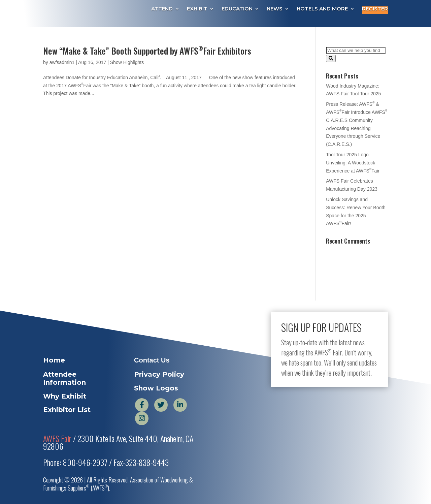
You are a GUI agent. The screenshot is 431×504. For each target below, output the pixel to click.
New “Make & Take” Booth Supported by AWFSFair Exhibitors (147, 51)
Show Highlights (127, 62)
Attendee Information (64, 378)
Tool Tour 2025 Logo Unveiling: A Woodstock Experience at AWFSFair (353, 163)
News (275, 9)
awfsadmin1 (62, 62)
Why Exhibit (65, 396)
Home (54, 360)
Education (237, 9)
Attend (162, 9)
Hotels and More (322, 9)
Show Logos (156, 388)
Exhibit (197, 9)
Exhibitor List (67, 410)
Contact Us (152, 360)
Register (375, 9)
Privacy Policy (159, 374)
